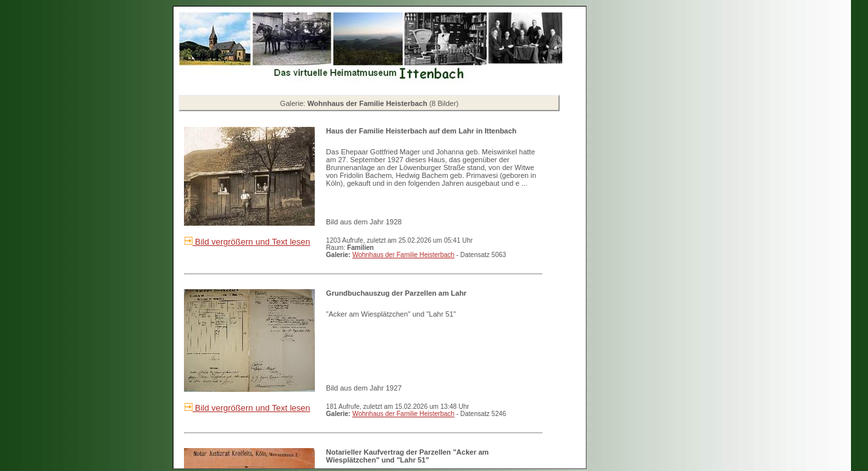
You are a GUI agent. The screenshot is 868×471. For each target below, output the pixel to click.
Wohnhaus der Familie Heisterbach (403, 255)
